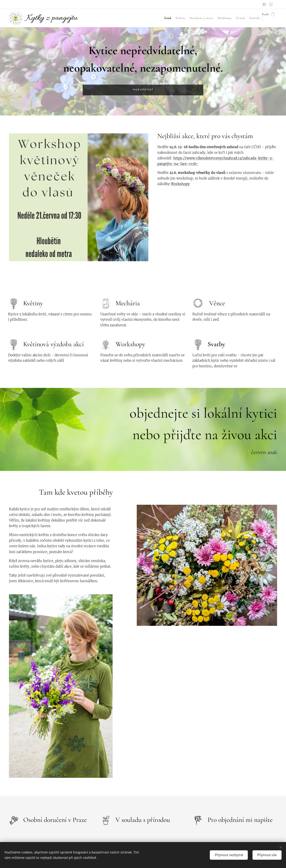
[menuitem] (123, 18)
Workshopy (180, 184)
